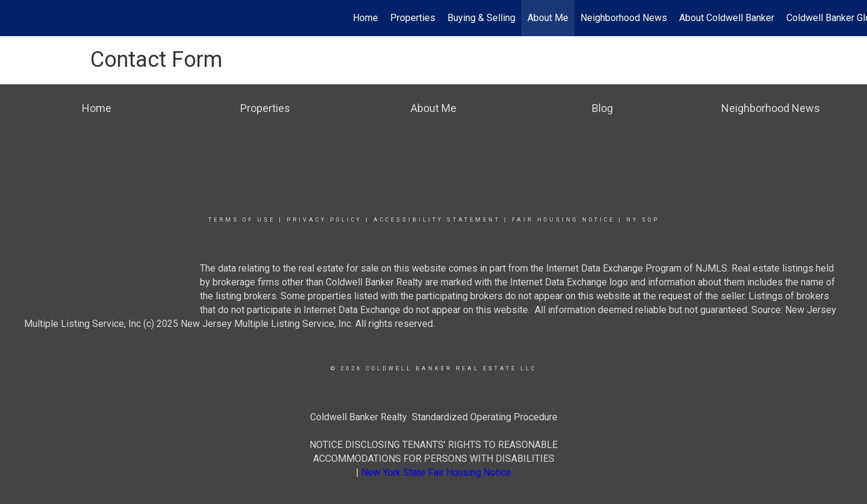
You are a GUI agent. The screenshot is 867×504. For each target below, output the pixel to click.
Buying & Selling (481, 18)
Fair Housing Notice (563, 220)
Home (365, 18)
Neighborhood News (624, 18)
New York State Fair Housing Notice (436, 472)
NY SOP (643, 220)
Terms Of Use (242, 220)
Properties (413, 18)
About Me (548, 18)
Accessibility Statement (437, 220)
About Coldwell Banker (727, 18)
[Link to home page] (15, 18)
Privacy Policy (324, 220)
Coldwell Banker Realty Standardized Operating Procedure (434, 417)
